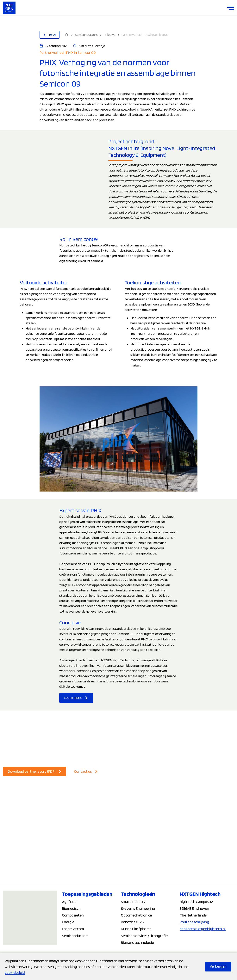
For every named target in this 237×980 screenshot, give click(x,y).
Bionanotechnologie (137, 942)
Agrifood (69, 902)
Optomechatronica (136, 915)
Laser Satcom (73, 929)
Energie (68, 922)
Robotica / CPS (132, 922)
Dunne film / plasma (136, 929)
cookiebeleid (15, 972)
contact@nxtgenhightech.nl (203, 929)
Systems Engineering (138, 908)
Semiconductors (75, 936)
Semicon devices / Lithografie (144, 936)
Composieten (73, 915)
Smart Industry (133, 902)
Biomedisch (71, 908)
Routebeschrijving (194, 922)
